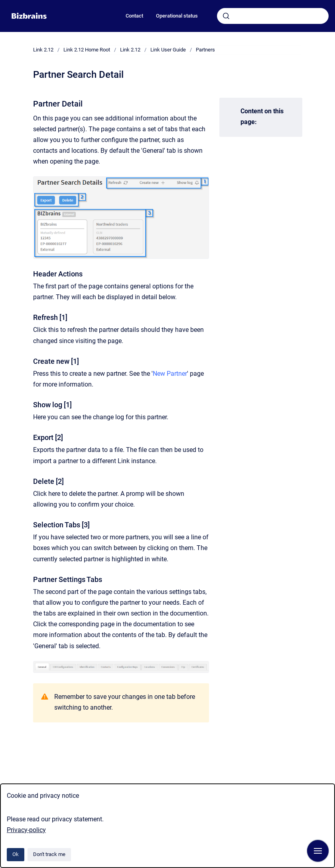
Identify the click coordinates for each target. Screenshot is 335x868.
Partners (205, 50)
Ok (16, 854)
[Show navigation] (318, 851)
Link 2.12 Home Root (87, 50)
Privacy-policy (26, 830)
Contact (134, 16)
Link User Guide (168, 50)
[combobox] (273, 16)
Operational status (177, 16)
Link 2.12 (43, 50)
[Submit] (226, 16)
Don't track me (49, 854)
